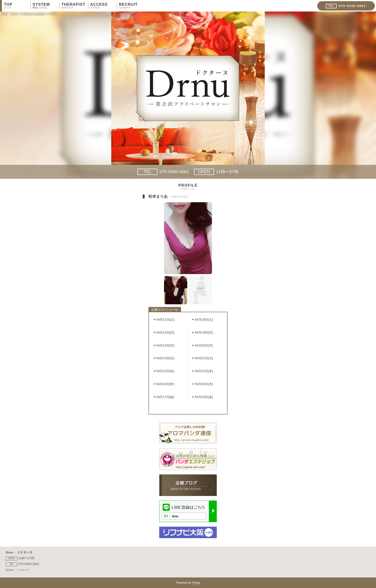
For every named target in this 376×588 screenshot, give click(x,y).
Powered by (188, 583)
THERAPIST (75, 6)
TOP (17, 6)
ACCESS (103, 6)
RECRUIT (132, 6)
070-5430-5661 (163, 172)
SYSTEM (46, 6)
